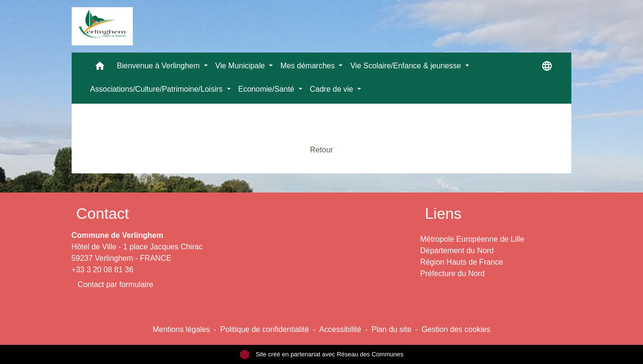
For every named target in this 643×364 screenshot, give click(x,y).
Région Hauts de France (461, 262)
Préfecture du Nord (452, 273)
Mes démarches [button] (309, 66)
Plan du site (391, 329)
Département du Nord (457, 251)
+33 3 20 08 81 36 (102, 270)
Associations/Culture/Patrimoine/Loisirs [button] (158, 89)
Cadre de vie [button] (333, 89)
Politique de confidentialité (265, 329)
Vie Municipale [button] (241, 66)
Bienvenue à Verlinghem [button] (160, 66)
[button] (100, 68)
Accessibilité (340, 329)
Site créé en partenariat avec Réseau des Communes (322, 354)
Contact (103, 214)
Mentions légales (181, 329)
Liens (443, 214)
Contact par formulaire (116, 284)
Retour (321, 150)
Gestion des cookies (456, 329)
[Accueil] (102, 26)
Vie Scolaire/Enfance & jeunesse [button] (407, 66)
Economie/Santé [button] (268, 89)
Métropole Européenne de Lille (472, 239)
